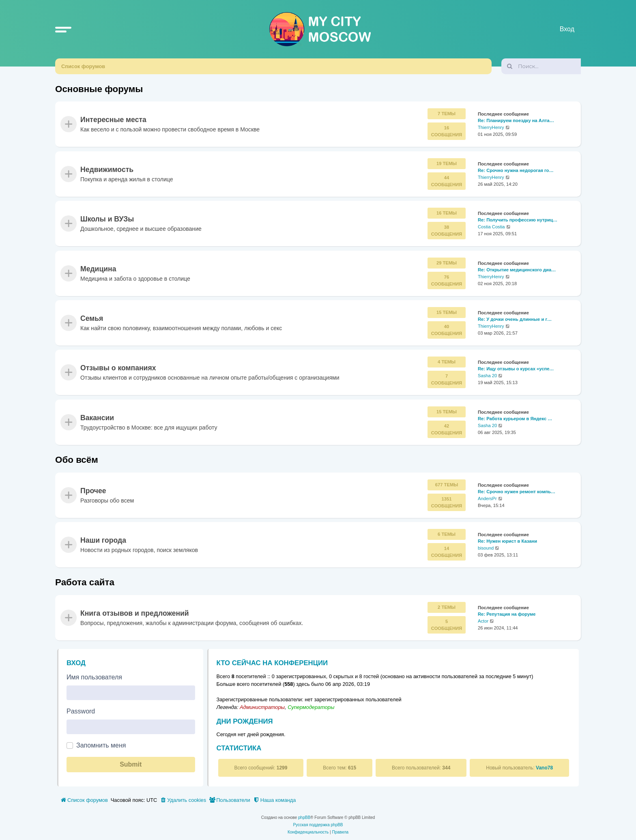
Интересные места (113, 120)
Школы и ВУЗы (107, 219)
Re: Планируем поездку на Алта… (516, 121)
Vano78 (544, 768)
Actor (483, 621)
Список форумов (83, 66)
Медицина (98, 269)
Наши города (103, 541)
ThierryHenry (491, 128)
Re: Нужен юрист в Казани (507, 541)
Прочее (93, 491)
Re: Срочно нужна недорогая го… (516, 170)
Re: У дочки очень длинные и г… (515, 319)
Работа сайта (85, 582)
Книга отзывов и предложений (135, 613)
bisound (486, 548)
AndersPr (487, 498)
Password (81, 711)
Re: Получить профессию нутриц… (518, 220)
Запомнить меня (101, 745)
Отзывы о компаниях (118, 368)
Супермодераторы (311, 707)
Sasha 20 (487, 376)
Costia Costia (491, 227)
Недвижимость (107, 170)
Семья (92, 318)
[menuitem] (183, 800)
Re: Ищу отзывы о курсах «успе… (516, 369)
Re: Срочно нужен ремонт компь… (517, 492)
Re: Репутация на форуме (507, 614)
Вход (76, 663)
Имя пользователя (94, 677)
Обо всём (77, 460)
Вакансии (97, 418)
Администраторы (262, 707)
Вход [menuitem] (567, 29)
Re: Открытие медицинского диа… (517, 270)
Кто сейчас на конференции (272, 663)
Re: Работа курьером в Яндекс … (515, 419)
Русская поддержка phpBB (318, 825)
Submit (131, 764)
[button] (63, 29)
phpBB (304, 817)
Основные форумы (99, 89)
